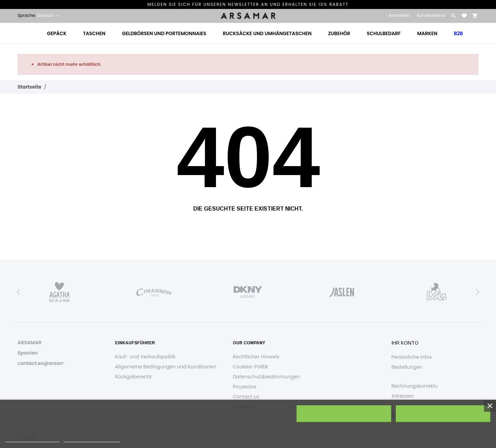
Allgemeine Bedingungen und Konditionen (166, 367)
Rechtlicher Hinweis (256, 357)
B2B (458, 33)
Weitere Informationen (32, 439)
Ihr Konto (405, 343)
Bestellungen (407, 367)
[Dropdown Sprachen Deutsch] (49, 16)
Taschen (94, 33)
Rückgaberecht (133, 377)
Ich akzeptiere (443, 414)
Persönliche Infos (411, 357)
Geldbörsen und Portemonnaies (164, 33)
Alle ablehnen (344, 414)
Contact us (246, 397)
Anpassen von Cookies (92, 439)
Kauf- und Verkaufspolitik (145, 357)
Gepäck (57, 33)
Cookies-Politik (251, 367)
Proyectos (245, 387)
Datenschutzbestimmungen (266, 377)
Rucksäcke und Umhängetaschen (267, 33)
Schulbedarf (384, 33)
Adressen (402, 396)
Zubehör (339, 33)
